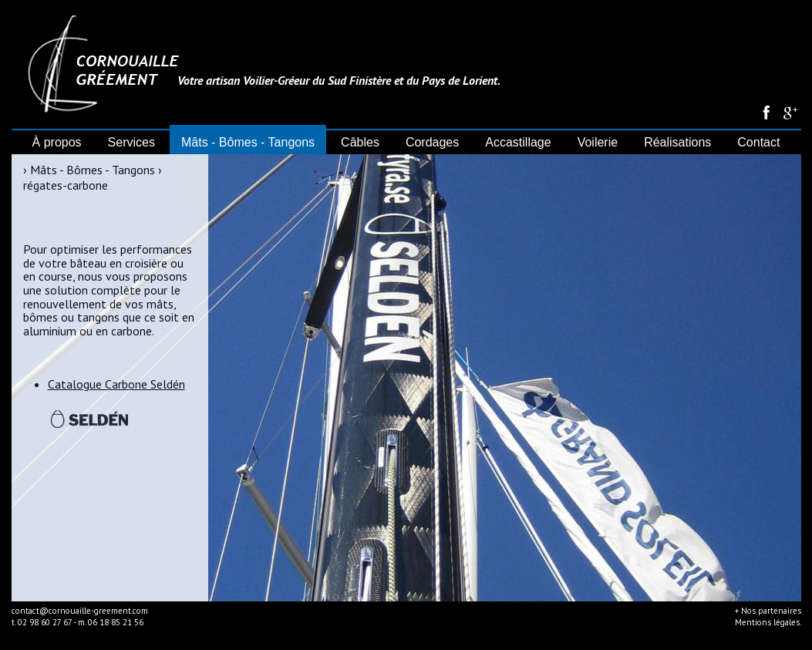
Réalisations (677, 142)
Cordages (432, 142)
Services (131, 142)
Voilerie (598, 142)
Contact (758, 142)
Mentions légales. (768, 622)
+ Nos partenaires (768, 611)
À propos (57, 142)
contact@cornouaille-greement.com (80, 611)
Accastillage (518, 142)
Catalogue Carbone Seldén (116, 384)
